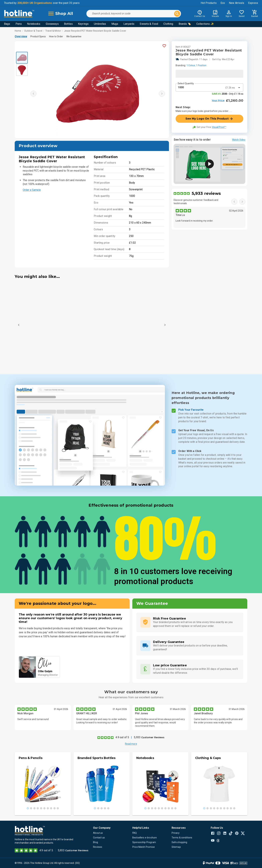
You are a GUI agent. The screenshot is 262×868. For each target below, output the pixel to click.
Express (253, 3)
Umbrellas (100, 24)
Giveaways (52, 24)
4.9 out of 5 (122, 737)
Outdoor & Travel (33, 31)
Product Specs (38, 36)
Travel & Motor (53, 31)
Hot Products (209, 3)
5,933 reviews (206, 193)
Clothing (168, 24)
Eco (223, 3)
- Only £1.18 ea (228, 94)
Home (18, 31)
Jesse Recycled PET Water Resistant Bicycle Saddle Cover (95, 31)
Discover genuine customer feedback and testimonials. (196, 202)
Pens (19, 24)
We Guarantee (74, 36)
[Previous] (19, 325)
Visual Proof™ (219, 127)
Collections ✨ (205, 24)
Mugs (115, 24)
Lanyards (129, 24)
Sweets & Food (149, 24)
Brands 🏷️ (185, 24)
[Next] (165, 325)
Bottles (68, 24)
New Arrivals (237, 3)
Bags (7, 24)
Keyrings (83, 24)
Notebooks (34, 24)
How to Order (56, 36)
